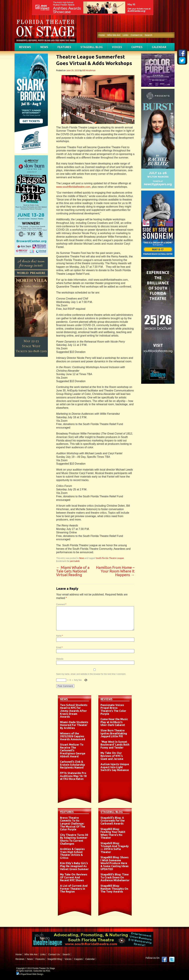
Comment (61, 604)
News (44, 47)
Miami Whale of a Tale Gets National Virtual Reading (73, 571)
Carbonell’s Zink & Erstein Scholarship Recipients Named (72, 765)
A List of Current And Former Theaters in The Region (74, 889)
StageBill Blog (92, 47)
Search (148, 35)
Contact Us (136, 35)
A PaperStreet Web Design (30, 974)
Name (59, 636)
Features (64, 47)
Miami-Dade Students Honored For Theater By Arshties (74, 725)
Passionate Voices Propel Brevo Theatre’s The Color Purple (113, 709)
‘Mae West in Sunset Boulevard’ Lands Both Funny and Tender (115, 745)
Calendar (159, 47)
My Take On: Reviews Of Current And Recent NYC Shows (74, 877)
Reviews (25, 47)
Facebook (164, 959)
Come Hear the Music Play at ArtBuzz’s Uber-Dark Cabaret (114, 722)
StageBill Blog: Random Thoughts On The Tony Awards (114, 889)
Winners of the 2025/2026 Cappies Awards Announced (72, 736)
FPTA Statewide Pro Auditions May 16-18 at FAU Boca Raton (73, 776)
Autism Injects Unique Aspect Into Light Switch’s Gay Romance (115, 767)
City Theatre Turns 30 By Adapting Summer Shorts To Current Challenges (74, 839)
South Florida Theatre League (110, 558)
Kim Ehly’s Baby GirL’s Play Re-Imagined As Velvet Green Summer (74, 866)
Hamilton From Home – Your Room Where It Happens (115, 571)
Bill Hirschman (89, 70)
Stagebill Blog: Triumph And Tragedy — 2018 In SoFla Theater (115, 848)
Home (102, 35)
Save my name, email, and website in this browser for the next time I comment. (91, 674)
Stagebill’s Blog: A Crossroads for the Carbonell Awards (113, 821)
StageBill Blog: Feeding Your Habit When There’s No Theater (113, 833)
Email (59, 647)
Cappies (137, 47)
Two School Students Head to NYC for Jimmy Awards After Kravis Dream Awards (74, 711)
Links (126, 35)
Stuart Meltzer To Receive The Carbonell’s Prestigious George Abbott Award (73, 750)
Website (60, 659)
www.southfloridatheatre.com (73, 187)
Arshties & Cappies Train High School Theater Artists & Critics (72, 853)
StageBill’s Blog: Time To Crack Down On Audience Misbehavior (115, 877)
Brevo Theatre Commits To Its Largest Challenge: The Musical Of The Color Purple (73, 824)
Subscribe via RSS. (42, 971)
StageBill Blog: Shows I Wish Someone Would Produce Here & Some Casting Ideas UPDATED (114, 863)
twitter (172, 959)
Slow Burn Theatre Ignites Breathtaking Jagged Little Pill (114, 733)
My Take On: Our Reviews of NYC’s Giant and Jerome (112, 756)
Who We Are (114, 35)
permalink (75, 561)
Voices (117, 47)
